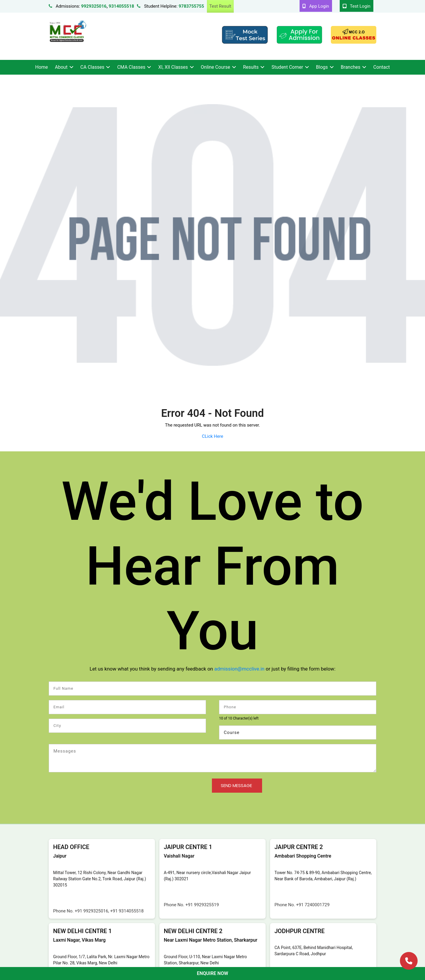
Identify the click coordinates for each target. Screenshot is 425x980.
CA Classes (92, 67)
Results (251, 67)
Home (41, 67)
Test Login (357, 6)
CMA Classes (131, 67)
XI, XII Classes (173, 67)
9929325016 (94, 6)
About (61, 67)
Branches (351, 67)
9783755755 (191, 6)
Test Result (220, 6)
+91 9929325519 (202, 905)
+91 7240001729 (313, 905)
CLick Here (212, 436)
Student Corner (287, 67)
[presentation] (94, 790)
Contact (382, 67)
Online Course (215, 67)
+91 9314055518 (127, 911)
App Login (316, 6)
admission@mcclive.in (239, 669)
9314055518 (121, 6)
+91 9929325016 (91, 911)
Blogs (322, 67)
